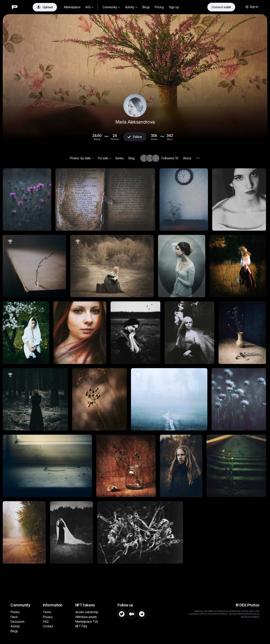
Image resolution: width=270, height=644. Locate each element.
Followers (170, 158)
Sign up (174, 7)
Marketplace (72, 7)
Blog (131, 158)
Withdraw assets (86, 617)
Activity (131, 7)
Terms (47, 612)
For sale (104, 158)
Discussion (18, 622)
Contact (48, 626)
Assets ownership (87, 612)
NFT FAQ (81, 626)
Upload (45, 7)
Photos (74, 158)
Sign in (252, 7)
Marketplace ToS (87, 622)
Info (90, 7)
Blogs (146, 7)
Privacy (48, 617)
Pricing (159, 7)
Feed (14, 617)
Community (111, 7)
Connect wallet (221, 7)
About (187, 158)
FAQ (46, 622)
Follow (135, 137)
